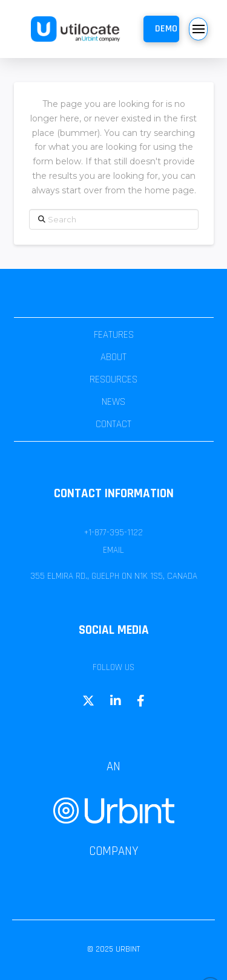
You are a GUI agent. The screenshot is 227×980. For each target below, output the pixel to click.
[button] (161, 29)
